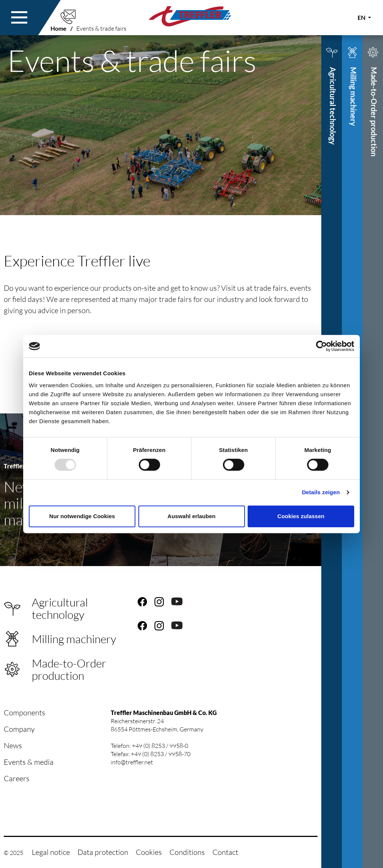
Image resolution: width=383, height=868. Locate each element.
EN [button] (362, 17)
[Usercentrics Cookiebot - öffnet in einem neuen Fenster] (321, 346)
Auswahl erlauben (191, 516)
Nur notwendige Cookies (82, 516)
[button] (19, 18)
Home (59, 28)
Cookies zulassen (301, 516)
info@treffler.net (132, 762)
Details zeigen (321, 492)
